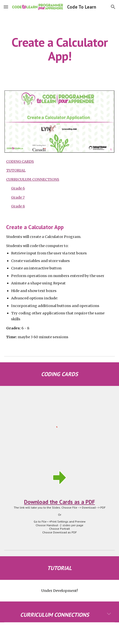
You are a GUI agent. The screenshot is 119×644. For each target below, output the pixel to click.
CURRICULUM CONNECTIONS (33, 179)
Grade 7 (18, 197)
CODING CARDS (20, 161)
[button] (6, 7)
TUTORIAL (16, 170)
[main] (59, 49)
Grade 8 (18, 206)
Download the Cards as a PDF (59, 502)
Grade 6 (18, 188)
